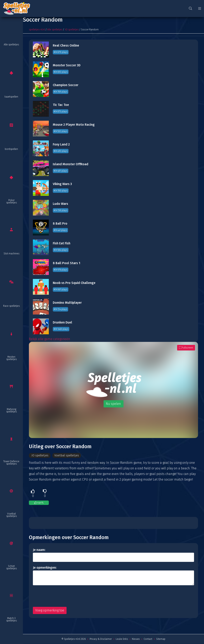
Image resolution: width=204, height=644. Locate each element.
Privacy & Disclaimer (101, 639)
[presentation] (63, 596)
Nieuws (136, 639)
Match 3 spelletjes (11, 619)
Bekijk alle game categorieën (50, 339)
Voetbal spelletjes (11, 515)
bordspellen (11, 149)
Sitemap (161, 639)
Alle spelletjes (11, 45)
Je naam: (39, 550)
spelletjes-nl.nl (37, 30)
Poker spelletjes (11, 201)
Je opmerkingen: (45, 568)
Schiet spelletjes (11, 567)
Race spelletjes (11, 306)
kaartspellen (11, 97)
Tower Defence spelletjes (11, 463)
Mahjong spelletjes (11, 410)
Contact (148, 639)
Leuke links (122, 639)
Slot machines (11, 254)
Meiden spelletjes (11, 358)
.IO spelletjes (72, 30)
